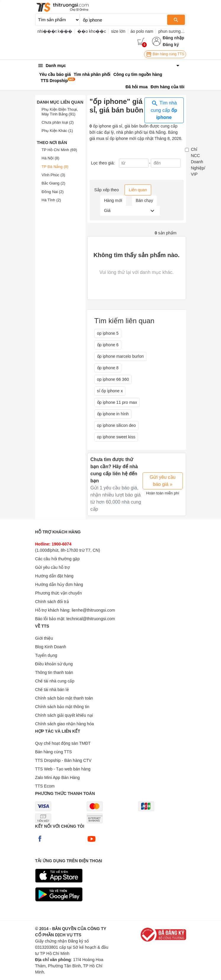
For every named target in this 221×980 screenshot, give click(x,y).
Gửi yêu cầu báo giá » (163, 481)
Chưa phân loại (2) (58, 122)
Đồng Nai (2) (53, 192)
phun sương (170, 31)
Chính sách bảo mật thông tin (62, 707)
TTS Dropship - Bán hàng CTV (63, 760)
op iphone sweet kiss (116, 437)
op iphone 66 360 (113, 379)
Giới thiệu (44, 638)
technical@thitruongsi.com (91, 619)
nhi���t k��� (55, 31)
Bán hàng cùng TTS (165, 54)
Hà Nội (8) (51, 158)
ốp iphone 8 (108, 368)
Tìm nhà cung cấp (164, 110)
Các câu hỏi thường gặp (58, 559)
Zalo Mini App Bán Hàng (58, 778)
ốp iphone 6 (108, 345)
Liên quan (138, 190)
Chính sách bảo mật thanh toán (64, 698)
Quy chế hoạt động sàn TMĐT (63, 743)
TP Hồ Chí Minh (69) (59, 150)
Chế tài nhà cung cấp (55, 681)
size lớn (118, 31)
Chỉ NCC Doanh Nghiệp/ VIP (198, 162)
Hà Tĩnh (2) (51, 200)
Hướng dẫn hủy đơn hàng (59, 584)
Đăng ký (171, 45)
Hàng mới (113, 200)
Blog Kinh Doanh (51, 647)
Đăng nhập (174, 38)
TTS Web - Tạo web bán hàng (63, 769)
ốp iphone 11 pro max (117, 402)
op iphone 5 (108, 333)
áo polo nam (142, 31)
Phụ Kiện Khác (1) (57, 131)
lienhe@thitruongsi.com (93, 610)
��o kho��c (92, 31)
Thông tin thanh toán (54, 672)
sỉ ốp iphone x (110, 391)
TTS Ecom (45, 786)
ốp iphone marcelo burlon (120, 356)
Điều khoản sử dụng (54, 664)
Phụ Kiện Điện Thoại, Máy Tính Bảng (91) (60, 112)
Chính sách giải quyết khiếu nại (64, 715)
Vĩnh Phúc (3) (54, 175)
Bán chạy (145, 200)
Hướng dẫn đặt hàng (54, 576)
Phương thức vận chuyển (59, 593)
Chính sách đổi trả (52, 602)
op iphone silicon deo (117, 425)
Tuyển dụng (46, 655)
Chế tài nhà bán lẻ (52, 690)
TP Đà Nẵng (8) (55, 167)
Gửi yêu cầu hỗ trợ (53, 567)
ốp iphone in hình (113, 414)
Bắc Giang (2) (54, 183)
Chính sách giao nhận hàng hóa (65, 724)
